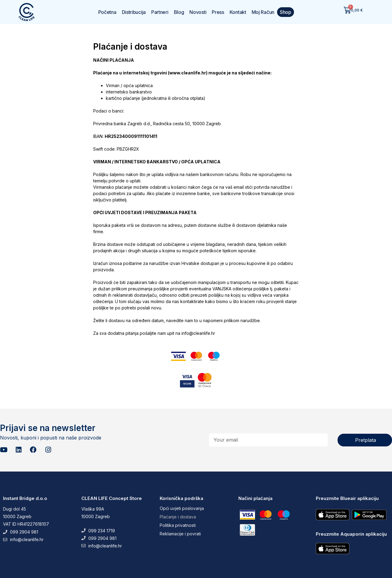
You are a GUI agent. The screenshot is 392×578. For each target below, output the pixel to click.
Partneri (160, 12)
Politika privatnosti (178, 525)
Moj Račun (263, 12)
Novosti (198, 12)
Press (218, 12)
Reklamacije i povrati (180, 534)
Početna (107, 12)
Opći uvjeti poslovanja (182, 508)
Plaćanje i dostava (178, 517)
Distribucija (134, 12)
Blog (179, 12)
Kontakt (238, 12)
